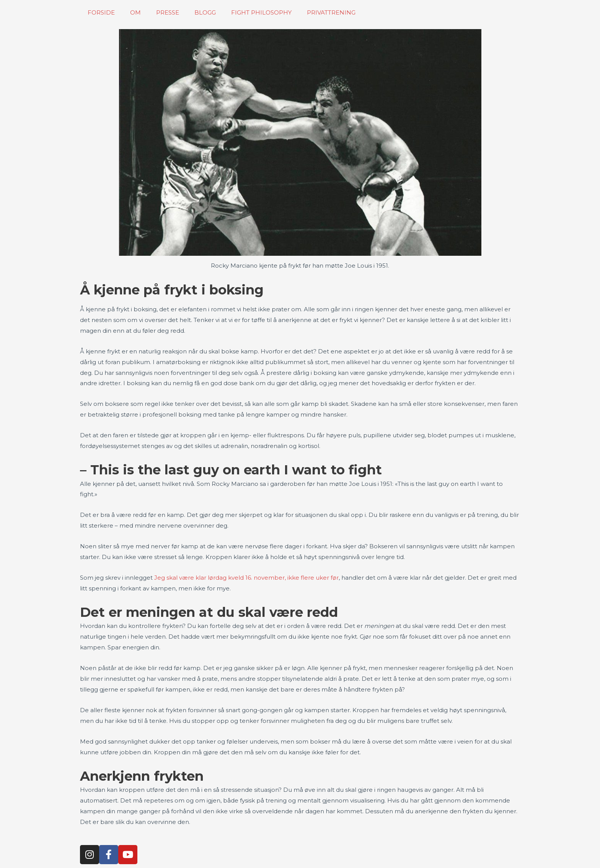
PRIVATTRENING (331, 12)
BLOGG (205, 12)
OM (135, 12)
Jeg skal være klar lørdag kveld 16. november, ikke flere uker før (246, 578)
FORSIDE (101, 12)
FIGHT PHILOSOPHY (261, 12)
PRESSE (168, 12)
